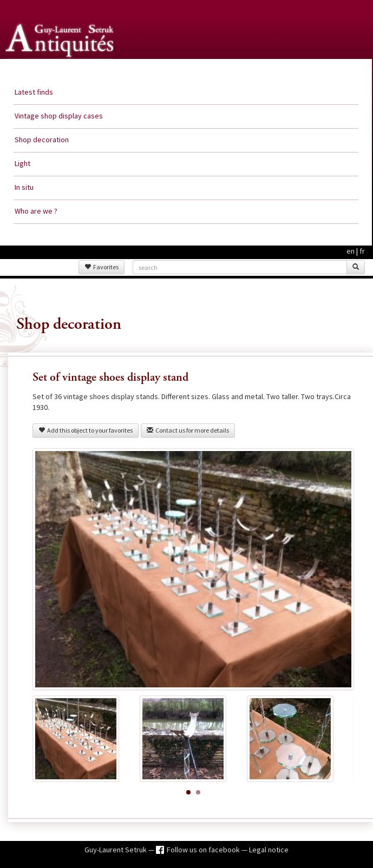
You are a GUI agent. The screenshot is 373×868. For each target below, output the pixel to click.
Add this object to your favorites (86, 430)
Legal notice (269, 850)
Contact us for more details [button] (188, 430)
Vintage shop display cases (59, 116)
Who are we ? (36, 211)
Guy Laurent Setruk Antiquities (62, 70)
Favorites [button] (102, 267)
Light (22, 163)
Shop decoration (42, 140)
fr (362, 251)
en (351, 251)
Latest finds (34, 92)
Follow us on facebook (204, 850)
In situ (24, 187)
